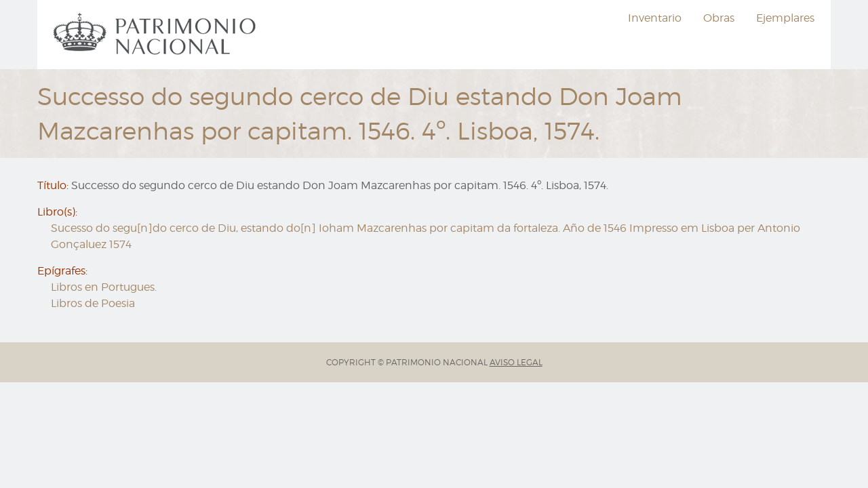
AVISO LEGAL (516, 362)
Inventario (655, 18)
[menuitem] (157, 35)
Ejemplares (785, 18)
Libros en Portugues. (104, 287)
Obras (719, 18)
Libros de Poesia (93, 303)
